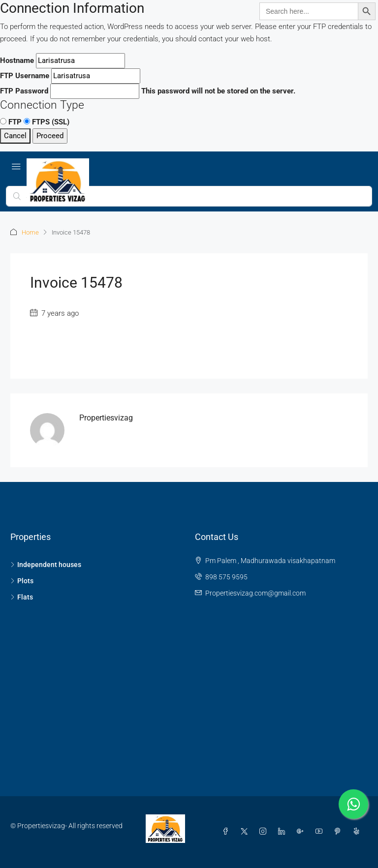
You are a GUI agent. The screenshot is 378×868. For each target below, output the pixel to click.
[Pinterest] (340, 832)
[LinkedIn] (283, 832)
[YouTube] (321, 832)
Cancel (15, 136)
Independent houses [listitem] (46, 565)
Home (30, 232)
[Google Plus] (302, 832)
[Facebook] (227, 832)
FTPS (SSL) (47, 122)
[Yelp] (358, 832)
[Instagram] (265, 832)
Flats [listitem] (22, 597)
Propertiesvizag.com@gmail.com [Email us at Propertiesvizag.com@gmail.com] (255, 593)
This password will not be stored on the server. (148, 91)
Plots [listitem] (22, 581)
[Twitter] (246, 832)
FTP (11, 122)
